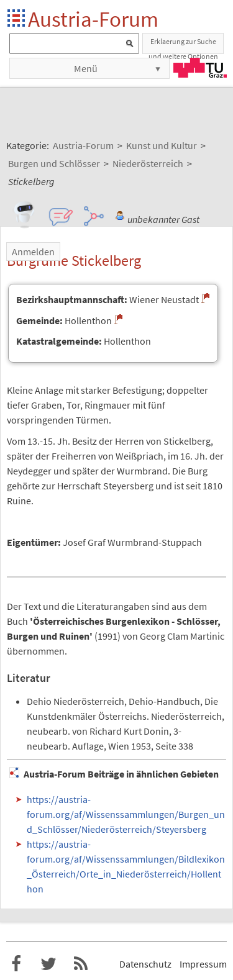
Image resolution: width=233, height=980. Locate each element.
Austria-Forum (93, 19)
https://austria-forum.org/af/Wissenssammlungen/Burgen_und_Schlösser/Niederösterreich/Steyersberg (126, 814)
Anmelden (33, 252)
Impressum (203, 964)
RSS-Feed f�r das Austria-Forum (81, 964)
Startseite (17, 19)
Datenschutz (145, 964)
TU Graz (200, 68)
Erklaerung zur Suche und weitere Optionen (183, 45)
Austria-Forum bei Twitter (48, 964)
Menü (86, 68)
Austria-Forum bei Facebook (16, 964)
